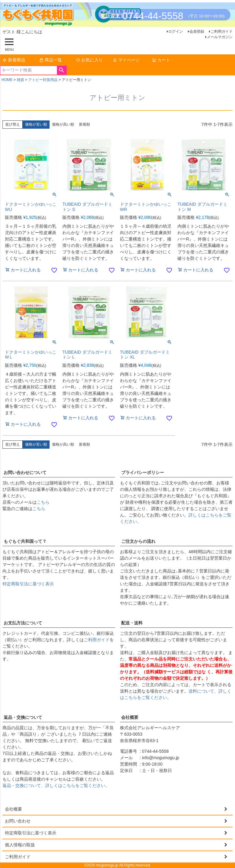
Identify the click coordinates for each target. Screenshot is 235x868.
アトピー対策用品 (43, 80)
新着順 (84, 124)
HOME (7, 80)
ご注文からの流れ (138, 541)
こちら (43, 502)
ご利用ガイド (222, 31)
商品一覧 (50, 60)
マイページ (126, 60)
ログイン (176, 31)
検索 (62, 70)
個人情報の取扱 (20, 845)
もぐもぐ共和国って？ (25, 541)
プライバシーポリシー (143, 473)
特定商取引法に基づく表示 (28, 584)
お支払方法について (23, 623)
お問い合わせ (18, 821)
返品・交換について (23, 717)
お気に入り (89, 60)
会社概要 (130, 717)
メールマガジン (220, 37)
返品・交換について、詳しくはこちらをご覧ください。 (56, 785)
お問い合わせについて (25, 473)
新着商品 (14, 60)
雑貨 (21, 80)
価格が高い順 (63, 124)
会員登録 (197, 31)
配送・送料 (132, 623)
